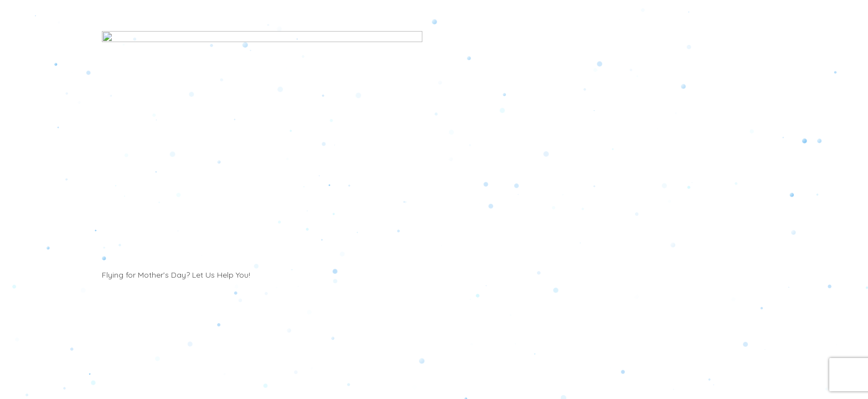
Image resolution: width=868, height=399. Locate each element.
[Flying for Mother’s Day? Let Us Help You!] (262, 191)
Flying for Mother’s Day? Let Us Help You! (176, 362)
